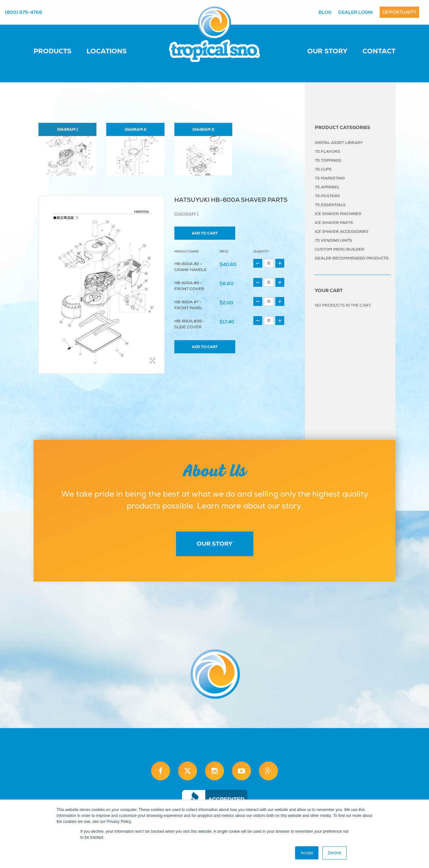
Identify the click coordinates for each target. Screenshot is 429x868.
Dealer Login (355, 12)
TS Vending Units (333, 240)
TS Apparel (327, 187)
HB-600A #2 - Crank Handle (190, 267)
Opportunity (399, 12)
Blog (325, 12)
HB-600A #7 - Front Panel (189, 305)
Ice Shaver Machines (338, 214)
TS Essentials (330, 205)
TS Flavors (328, 151)
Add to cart (205, 233)
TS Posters (327, 196)
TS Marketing (330, 178)
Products (52, 51)
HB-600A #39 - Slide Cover (189, 324)
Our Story (327, 51)
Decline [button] (335, 853)
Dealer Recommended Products (352, 258)
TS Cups (323, 169)
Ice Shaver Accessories (342, 231)
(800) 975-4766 (24, 12)
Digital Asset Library (339, 143)
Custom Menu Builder (340, 249)
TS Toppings (328, 160)
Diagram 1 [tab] (68, 129)
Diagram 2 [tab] (135, 129)
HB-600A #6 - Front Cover (189, 286)
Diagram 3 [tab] (203, 129)
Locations (107, 51)
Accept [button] (307, 853)
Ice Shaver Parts (334, 223)
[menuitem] (59, 51)
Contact (379, 51)
